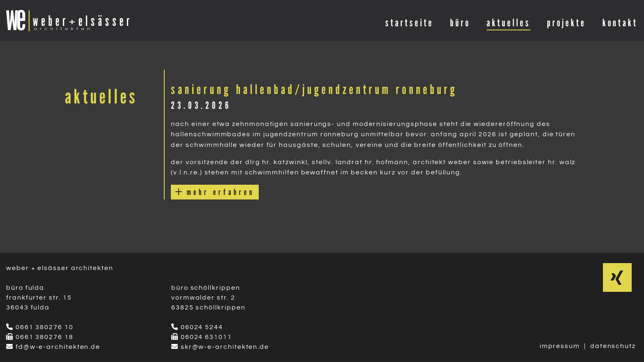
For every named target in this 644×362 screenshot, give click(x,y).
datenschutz (613, 346)
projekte (567, 23)
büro (460, 23)
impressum (560, 346)
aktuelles (509, 23)
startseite (409, 23)
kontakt (620, 23)
